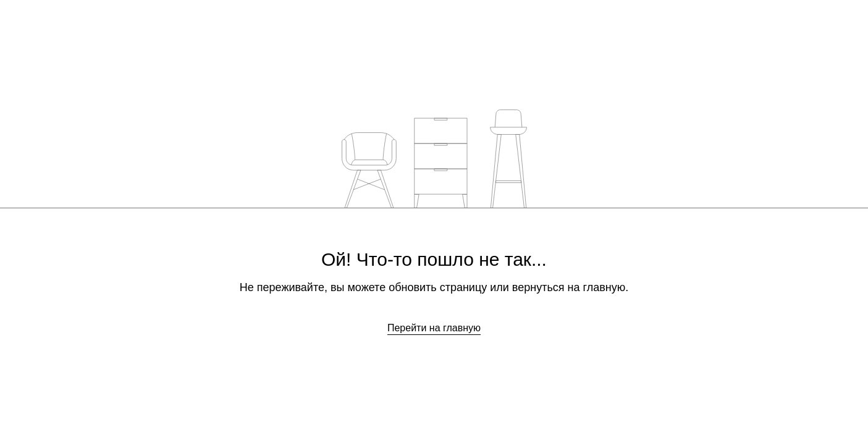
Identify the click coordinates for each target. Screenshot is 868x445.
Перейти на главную (434, 328)
